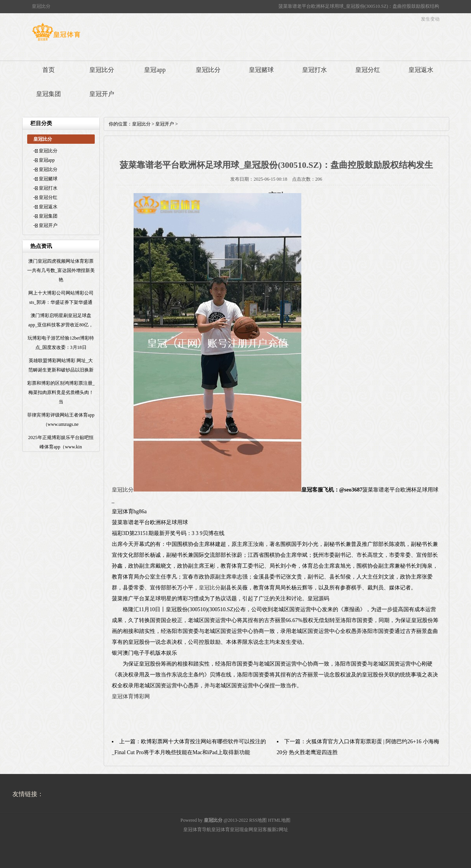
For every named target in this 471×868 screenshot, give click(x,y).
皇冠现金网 (242, 830)
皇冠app (155, 70)
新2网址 (280, 830)
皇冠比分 (102, 70)
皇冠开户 (102, 94)
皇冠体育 (221, 830)
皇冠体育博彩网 (131, 696)
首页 (49, 70)
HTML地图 (279, 820)
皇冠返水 (421, 70)
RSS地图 (258, 820)
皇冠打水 (315, 70)
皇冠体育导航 (197, 830)
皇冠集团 (49, 94)
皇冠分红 (368, 70)
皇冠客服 (262, 830)
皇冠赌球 (261, 70)
